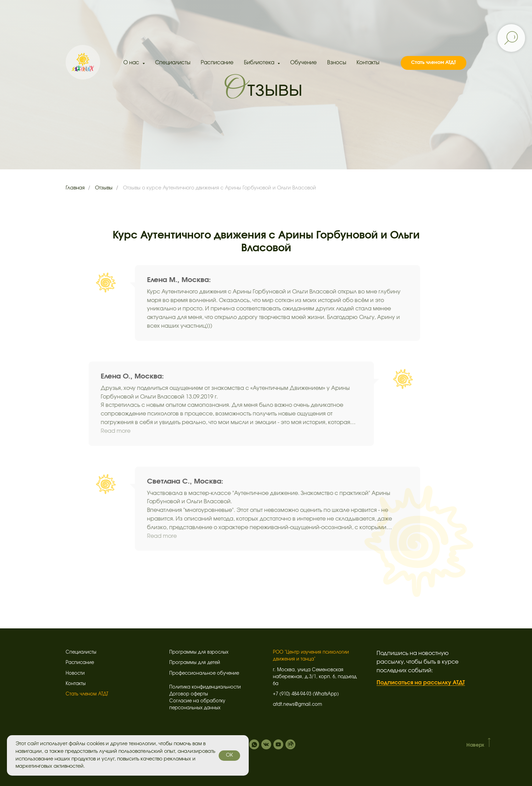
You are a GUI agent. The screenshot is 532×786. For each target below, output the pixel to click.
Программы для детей (195, 663)
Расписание (217, 63)
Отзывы (104, 188)
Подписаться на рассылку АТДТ (421, 683)
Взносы (337, 63)
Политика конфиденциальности (205, 687)
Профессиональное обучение (204, 673)
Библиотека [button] (260, 63)
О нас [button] (132, 63)
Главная (75, 188)
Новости (75, 673)
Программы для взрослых (199, 652)
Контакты (368, 63)
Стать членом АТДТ (87, 694)
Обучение (303, 63)
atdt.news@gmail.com (297, 705)
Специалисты (173, 63)
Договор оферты (189, 694)
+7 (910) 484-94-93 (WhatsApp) (306, 694)
